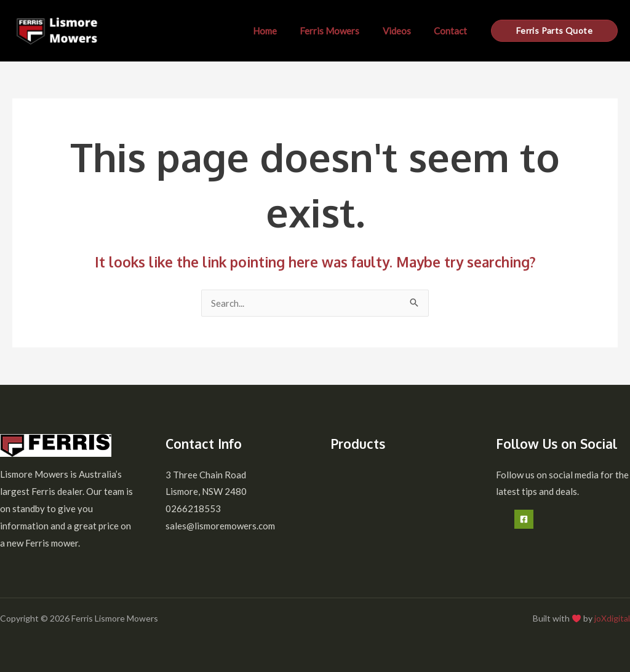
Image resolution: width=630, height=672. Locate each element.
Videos (404, 31)
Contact (453, 31)
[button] (554, 31)
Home (281, 31)
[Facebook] (524, 519)
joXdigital (612, 618)
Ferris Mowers (341, 31)
